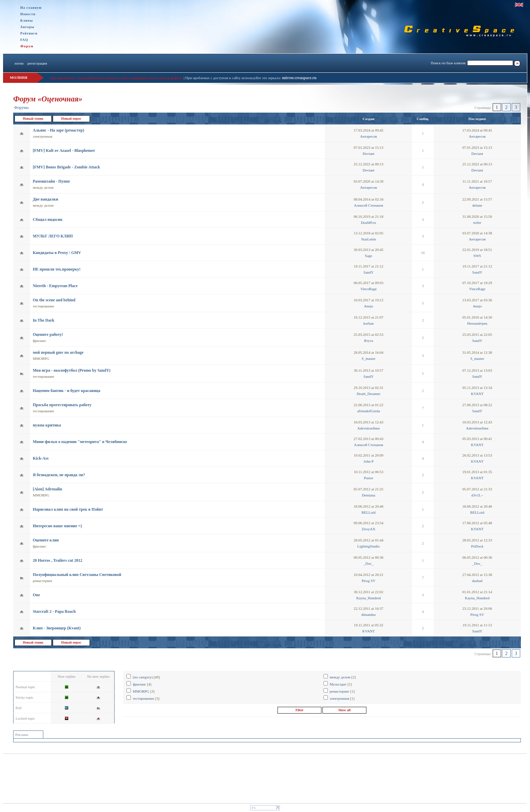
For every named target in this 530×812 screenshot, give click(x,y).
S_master (369, 358)
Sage (369, 256)
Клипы (27, 20)
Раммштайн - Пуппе (51, 181)
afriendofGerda (369, 411)
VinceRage (368, 289)
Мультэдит (338, 684)
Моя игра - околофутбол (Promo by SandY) (72, 370)
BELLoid (368, 512)
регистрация (37, 63)
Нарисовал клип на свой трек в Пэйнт (68, 509)
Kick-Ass (41, 458)
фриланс (40, 341)
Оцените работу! (48, 334)
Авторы (27, 27)
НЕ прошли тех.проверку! (57, 269)
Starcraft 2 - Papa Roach (54, 611)
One (36, 595)
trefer (477, 223)
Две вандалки (45, 199)
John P (368, 461)
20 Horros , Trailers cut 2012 (58, 560)
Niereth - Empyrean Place (55, 286)
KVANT (477, 394)
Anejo (369, 306)
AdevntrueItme (369, 428)
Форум (27, 46)
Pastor (369, 478)
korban (369, 323)
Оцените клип (46, 540)
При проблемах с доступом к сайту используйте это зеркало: (234, 78)
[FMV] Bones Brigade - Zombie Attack (66, 167)
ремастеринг (43, 581)
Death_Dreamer (368, 394)
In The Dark (44, 320)
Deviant (369, 154)
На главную (31, 8)
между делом (43, 187)
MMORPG (41, 358)
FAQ (24, 40)
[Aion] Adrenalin (47, 489)
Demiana (368, 495)
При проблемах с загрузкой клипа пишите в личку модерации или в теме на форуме (117, 78)
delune (477, 205)
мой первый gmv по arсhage (58, 352)
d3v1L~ (477, 495)
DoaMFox (369, 223)
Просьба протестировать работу (62, 405)
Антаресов (368, 136)
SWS (477, 256)
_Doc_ (369, 563)
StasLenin (368, 239)
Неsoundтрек (477, 323)
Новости (28, 14)
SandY (368, 272)
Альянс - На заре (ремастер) (58, 130)
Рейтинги (29, 33)
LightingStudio (369, 546)
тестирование (43, 306)
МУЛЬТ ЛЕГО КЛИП (53, 236)
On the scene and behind (54, 300)
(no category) (143, 677)
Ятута (369, 341)
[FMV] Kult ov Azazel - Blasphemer (64, 150)
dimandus (369, 614)
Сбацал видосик (48, 219)
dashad (477, 581)
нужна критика (47, 425)
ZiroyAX (368, 529)
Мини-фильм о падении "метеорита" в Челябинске (80, 442)
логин (19, 63)
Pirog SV (369, 581)
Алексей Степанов (368, 205)
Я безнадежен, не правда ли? (59, 475)
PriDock (477, 546)
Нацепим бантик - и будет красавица (67, 391)
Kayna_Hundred (369, 598)
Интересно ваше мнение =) (57, 526)
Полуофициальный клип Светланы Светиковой (77, 575)
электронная (43, 136)
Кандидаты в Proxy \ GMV (57, 253)
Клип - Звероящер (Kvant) (57, 628)
